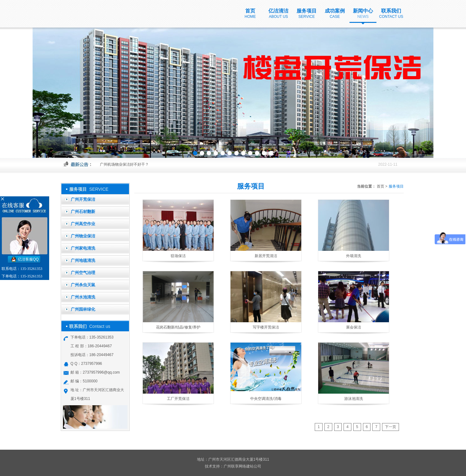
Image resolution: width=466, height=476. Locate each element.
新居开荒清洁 (266, 256)
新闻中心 (363, 13)
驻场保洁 (178, 256)
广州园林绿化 (83, 309)
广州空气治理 (83, 273)
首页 (250, 13)
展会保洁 (354, 327)
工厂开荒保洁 (178, 399)
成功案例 (335, 13)
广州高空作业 (83, 224)
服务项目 (307, 13)
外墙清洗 (354, 256)
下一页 (391, 427)
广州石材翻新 (83, 212)
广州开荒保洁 (83, 199)
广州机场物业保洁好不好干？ (124, 164)
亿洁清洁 (278, 13)
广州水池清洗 (83, 297)
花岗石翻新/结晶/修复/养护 (178, 327)
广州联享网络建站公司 (242, 466)
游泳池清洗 (354, 399)
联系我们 (391, 13)
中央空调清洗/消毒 (266, 399)
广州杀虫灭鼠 (83, 285)
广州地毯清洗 (83, 260)
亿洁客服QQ (28, 259)
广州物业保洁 (83, 236)
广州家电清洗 (83, 248)
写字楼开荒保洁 (266, 327)
